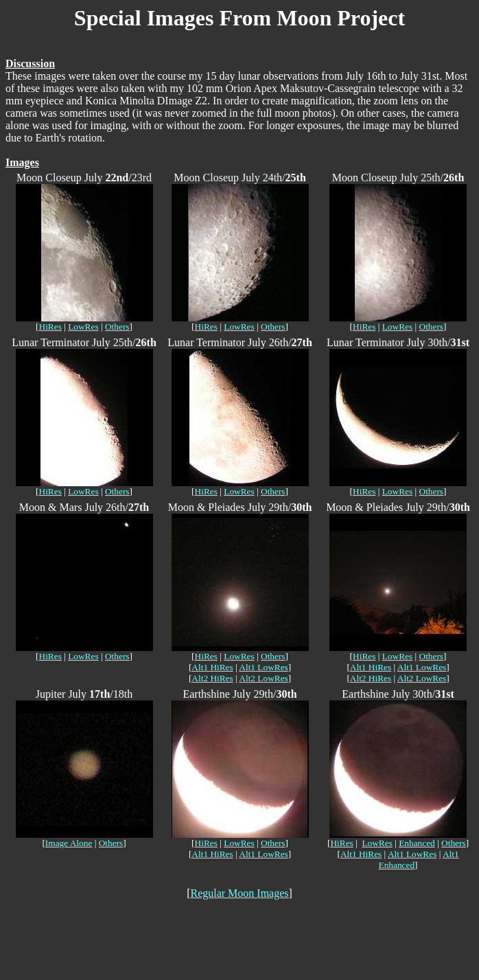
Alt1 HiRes (212, 667)
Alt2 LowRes (263, 678)
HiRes (50, 327)
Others (117, 327)
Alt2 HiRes (212, 678)
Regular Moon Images (239, 893)
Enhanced (417, 843)
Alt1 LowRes (263, 667)
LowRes (83, 327)
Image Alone (69, 843)
